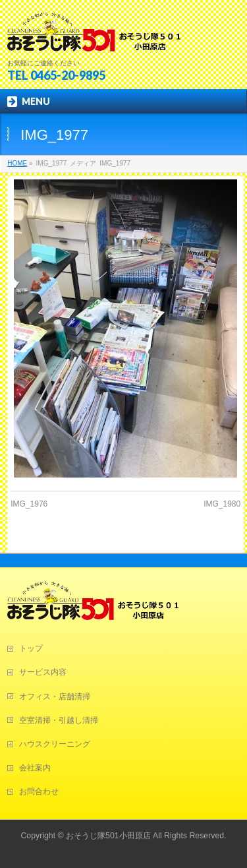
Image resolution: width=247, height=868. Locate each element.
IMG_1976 (29, 504)
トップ (31, 648)
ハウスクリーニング (55, 744)
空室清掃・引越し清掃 (59, 720)
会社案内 (35, 768)
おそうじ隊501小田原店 (108, 836)
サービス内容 (43, 672)
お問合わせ (39, 791)
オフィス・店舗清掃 (55, 697)
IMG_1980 (222, 504)
